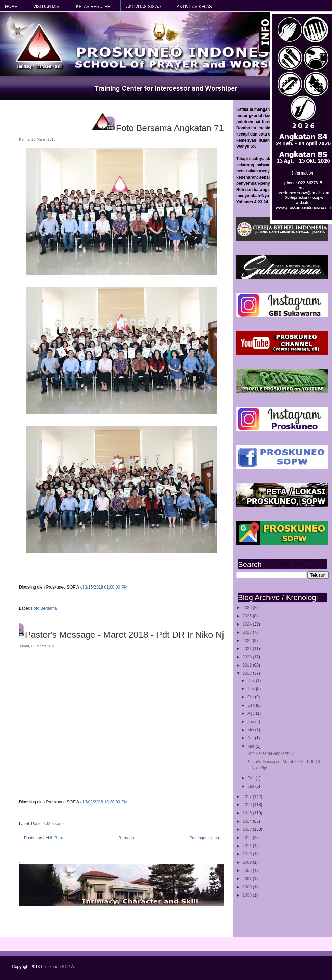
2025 (248, 616)
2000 (248, 887)
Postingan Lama (204, 838)
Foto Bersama (44, 608)
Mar (252, 746)
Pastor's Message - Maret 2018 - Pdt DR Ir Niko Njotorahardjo (140, 635)
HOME (11, 7)
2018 (248, 673)
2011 (248, 846)
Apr (251, 738)
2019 (248, 665)
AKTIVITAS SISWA (143, 7)
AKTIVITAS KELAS (194, 7)
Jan (251, 786)
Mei (251, 730)
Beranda (126, 838)
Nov (252, 689)
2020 (248, 657)
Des (252, 681)
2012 (248, 838)
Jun (251, 722)
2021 (248, 649)
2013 (248, 829)
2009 (248, 862)
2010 (248, 854)
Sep (252, 705)
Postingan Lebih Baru (44, 838)
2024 (248, 624)
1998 (248, 895)
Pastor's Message (47, 824)
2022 (248, 641)
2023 (248, 632)
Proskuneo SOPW (58, 967)
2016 (248, 805)
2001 (248, 879)
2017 (248, 797)
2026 (248, 608)
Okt (251, 697)
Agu (252, 713)
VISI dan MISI (47, 7)
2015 (248, 813)
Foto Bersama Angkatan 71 (271, 753)
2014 (248, 821)
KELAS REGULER (93, 7)
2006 (248, 871)
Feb (252, 778)
